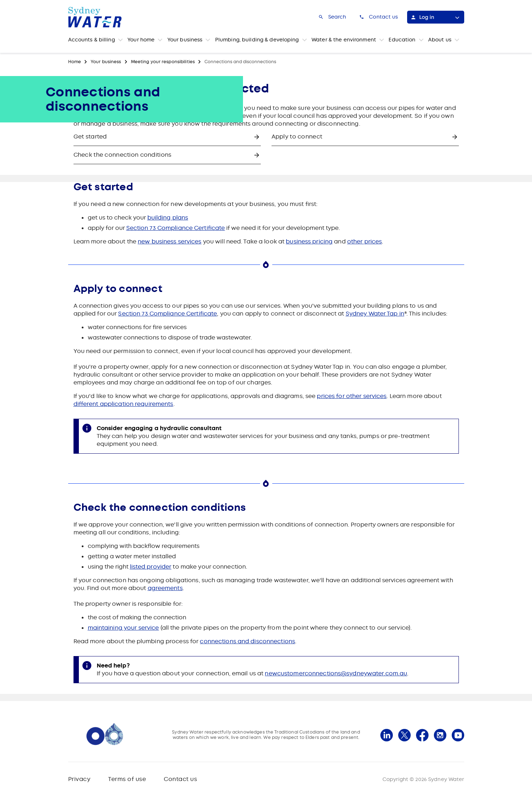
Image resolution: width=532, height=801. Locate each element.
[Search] (332, 17)
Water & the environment (344, 40)
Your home (141, 40)
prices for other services (352, 396)
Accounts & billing (92, 40)
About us (440, 40)
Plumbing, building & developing (257, 40)
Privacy (79, 779)
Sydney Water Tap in (375, 314)
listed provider (151, 567)
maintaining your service (123, 628)
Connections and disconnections (240, 62)
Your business (185, 40)
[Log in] (436, 17)
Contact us (180, 779)
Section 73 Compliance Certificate (176, 228)
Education (402, 40)
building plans (168, 218)
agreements (165, 588)
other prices (364, 241)
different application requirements (123, 404)
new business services (170, 241)
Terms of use (127, 779)
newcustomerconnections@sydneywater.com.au (336, 673)
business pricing (309, 241)
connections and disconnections (247, 641)
